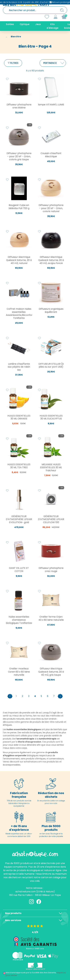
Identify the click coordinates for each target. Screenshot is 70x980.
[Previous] (10, 696)
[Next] (60, 696)
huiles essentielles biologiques (24, 729)
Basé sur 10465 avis (35, 949)
